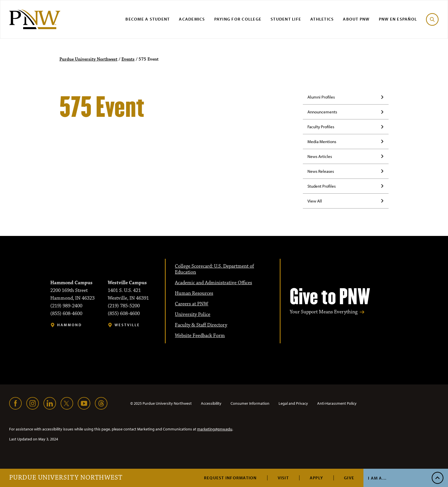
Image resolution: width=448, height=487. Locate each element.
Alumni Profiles (321, 97)
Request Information (230, 478)
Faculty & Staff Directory (201, 325)
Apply (316, 478)
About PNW (356, 19)
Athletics (322, 19)
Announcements (322, 112)
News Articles (320, 156)
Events (128, 59)
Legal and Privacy (293, 403)
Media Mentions (322, 142)
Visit (283, 478)
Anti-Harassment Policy (337, 403)
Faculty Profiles (321, 127)
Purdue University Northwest (66, 478)
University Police (193, 314)
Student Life (286, 19)
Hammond (70, 325)
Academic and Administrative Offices (213, 283)
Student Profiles (322, 186)
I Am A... (377, 478)
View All (315, 201)
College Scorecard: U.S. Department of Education (214, 269)
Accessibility (211, 403)
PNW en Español (398, 19)
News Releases (321, 171)
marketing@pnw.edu (215, 429)
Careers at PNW (192, 304)
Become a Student (148, 19)
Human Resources (194, 293)
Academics (192, 19)
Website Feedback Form (200, 336)
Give (349, 478)
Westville (127, 325)
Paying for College (238, 19)
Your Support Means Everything (324, 312)
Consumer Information (250, 403)
